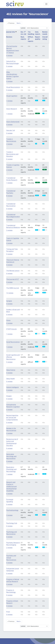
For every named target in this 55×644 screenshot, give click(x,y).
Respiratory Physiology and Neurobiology (11, 469)
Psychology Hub (12, 523)
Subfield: (23, 28)
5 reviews (9, 362)
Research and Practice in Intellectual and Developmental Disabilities (11, 487)
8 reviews (9, 196)
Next (19, 23)
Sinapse (9, 396)
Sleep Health (11, 379)
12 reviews (10, 293)
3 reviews (9, 230)
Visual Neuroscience (13, 87)
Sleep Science (11, 370)
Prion (8, 612)
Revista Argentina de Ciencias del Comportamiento (12, 418)
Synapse (9, 301)
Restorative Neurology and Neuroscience (11, 456)
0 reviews (9, 56)
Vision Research (12, 109)
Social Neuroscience (13, 342)
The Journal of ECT (13, 279)
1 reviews (9, 101)
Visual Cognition (12, 96)
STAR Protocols (11, 329)
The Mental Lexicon (13, 271)
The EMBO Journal (13, 288)
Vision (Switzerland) (13, 122)
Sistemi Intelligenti (12, 387)
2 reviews (9, 144)
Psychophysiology (12, 510)
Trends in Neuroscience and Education (12, 154)
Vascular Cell (11, 130)
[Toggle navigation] (46, 4)
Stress (8, 320)
